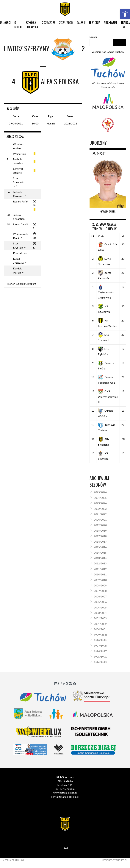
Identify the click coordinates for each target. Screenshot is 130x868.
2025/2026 (49, 23)
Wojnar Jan (19, 154)
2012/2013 (100, 563)
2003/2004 (100, 613)
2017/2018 (100, 536)
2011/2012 (100, 569)
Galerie (81, 23)
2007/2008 (100, 591)
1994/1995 (100, 662)
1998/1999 (100, 640)
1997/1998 (100, 646)
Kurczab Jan (20, 253)
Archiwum (110, 23)
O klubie (18, 25)
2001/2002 (100, 624)
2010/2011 (100, 574)
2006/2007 (100, 596)
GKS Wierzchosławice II (108, 396)
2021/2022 (100, 514)
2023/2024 (100, 503)
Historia (95, 23)
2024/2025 (66, 23)
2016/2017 (100, 542)
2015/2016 (100, 547)
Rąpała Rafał (20, 201)
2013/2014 (100, 558)
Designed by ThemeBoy (115, 860)
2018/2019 (100, 531)
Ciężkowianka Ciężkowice (106, 292)
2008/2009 (100, 585)
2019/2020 (100, 525)
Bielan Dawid (21, 224)
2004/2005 (100, 607)
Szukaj (93, 37)
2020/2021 (100, 520)
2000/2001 (100, 629)
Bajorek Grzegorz (26, 284)
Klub (101, 236)
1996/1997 (100, 651)
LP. (93, 236)
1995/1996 (100, 657)
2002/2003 (100, 618)
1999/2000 (100, 635)
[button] (125, 14)
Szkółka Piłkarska (32, 25)
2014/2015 (100, 553)
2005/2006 (100, 602)
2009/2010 (100, 580)
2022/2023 (100, 509)
